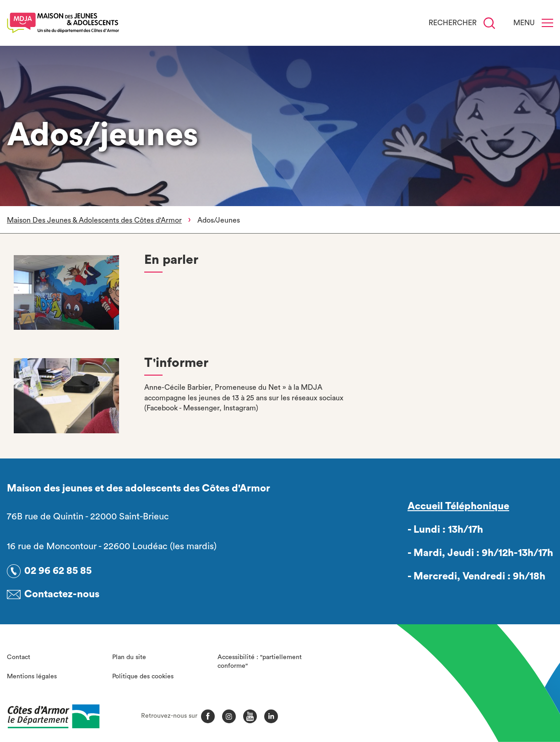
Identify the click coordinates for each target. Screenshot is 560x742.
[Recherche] (489, 23)
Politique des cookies (143, 677)
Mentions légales (32, 677)
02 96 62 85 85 (58, 571)
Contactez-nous (62, 594)
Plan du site (129, 657)
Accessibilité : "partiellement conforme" (260, 662)
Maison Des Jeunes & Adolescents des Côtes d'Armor (94, 220)
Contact (19, 657)
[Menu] (547, 23)
